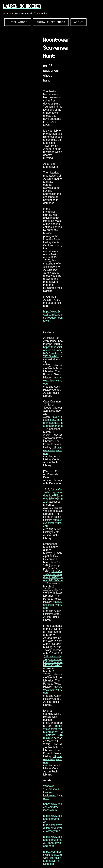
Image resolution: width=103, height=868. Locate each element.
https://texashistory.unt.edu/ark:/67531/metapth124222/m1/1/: (53, 661)
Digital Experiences (51, 22)
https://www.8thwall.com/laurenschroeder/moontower (53, 316)
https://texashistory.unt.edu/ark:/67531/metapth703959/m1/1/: (53, 423)
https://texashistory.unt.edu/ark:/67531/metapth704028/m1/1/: (53, 496)
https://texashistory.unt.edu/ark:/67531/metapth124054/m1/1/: (53, 577)
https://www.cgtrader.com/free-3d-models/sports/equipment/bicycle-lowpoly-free (53, 823)
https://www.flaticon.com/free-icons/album (53, 807)
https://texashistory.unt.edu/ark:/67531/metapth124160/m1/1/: (53, 732)
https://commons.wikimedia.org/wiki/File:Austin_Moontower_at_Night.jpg (53, 858)
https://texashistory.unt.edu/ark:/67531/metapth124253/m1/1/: (53, 352)
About (79, 22)
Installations (18, 22)
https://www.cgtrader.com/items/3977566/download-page (53, 841)
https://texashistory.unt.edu (53, 381)
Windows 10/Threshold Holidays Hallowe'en (51, 791)
